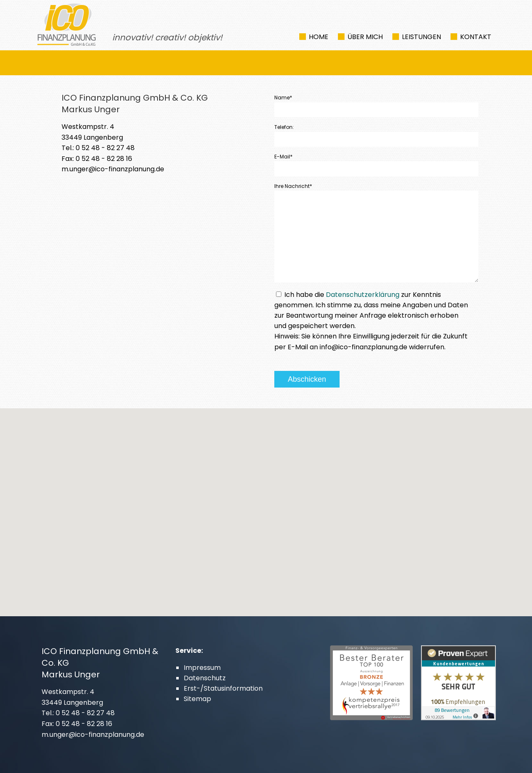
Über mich (365, 37)
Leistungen (421, 37)
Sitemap (197, 699)
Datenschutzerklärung (363, 295)
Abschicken (307, 379)
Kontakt (476, 37)
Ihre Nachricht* (293, 186)
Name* (283, 98)
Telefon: (284, 127)
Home (319, 37)
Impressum (202, 668)
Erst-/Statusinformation (223, 688)
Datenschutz (205, 678)
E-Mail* (283, 157)
